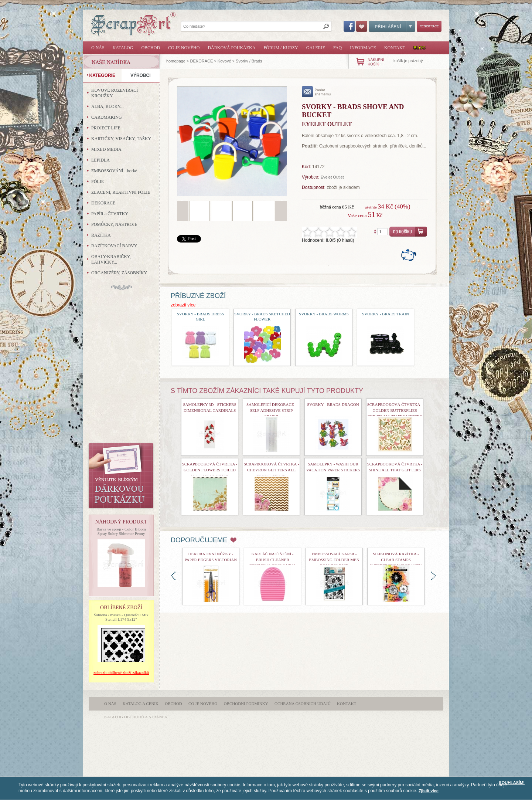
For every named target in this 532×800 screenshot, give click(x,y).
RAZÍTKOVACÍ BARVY (114, 246)
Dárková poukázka (231, 48)
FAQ (337, 48)
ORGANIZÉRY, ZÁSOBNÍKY (119, 273)
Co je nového (184, 48)
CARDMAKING (107, 117)
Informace (363, 48)
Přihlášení (392, 26)
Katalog (123, 48)
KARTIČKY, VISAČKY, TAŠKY (121, 139)
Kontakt (395, 48)
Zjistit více (429, 791)
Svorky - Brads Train (386, 314)
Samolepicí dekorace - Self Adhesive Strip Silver (271, 410)
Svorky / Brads (249, 61)
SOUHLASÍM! (512, 783)
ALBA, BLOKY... (107, 106)
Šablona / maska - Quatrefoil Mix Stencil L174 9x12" (121, 617)
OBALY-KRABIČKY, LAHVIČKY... (111, 259)
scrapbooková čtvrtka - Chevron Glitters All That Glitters (272, 470)
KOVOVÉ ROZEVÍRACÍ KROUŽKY (115, 93)
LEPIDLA (100, 160)
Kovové (225, 61)
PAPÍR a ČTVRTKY (110, 214)
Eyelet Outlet (332, 177)
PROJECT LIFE (106, 128)
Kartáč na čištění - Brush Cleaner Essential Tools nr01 (272, 560)
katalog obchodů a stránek (136, 717)
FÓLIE (98, 182)
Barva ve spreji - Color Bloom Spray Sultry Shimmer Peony (121, 531)
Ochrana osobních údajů (303, 704)
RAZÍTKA (101, 235)
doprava (434, 576)
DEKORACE (202, 61)
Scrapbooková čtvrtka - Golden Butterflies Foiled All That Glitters (395, 410)
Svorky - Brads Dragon (333, 404)
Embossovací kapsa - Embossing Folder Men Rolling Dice (334, 560)
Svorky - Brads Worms (324, 314)
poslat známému (316, 92)
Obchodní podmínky (246, 704)
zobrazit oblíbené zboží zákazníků (121, 672)
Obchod (151, 48)
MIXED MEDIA (106, 149)
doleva (173, 576)
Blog (420, 48)
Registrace (429, 26)
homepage (176, 61)
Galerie (316, 48)
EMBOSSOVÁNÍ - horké (114, 171)
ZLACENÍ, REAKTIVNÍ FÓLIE (121, 192)
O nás (98, 48)
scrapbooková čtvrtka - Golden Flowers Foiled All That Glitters (210, 470)
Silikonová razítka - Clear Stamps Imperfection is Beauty (396, 560)
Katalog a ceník (141, 704)
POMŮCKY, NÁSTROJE (114, 224)
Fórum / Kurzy (281, 48)
